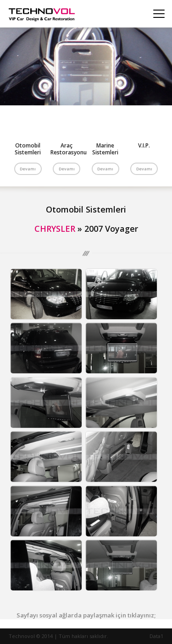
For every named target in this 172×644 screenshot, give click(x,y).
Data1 (156, 636)
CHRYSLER (55, 229)
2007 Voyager (111, 229)
